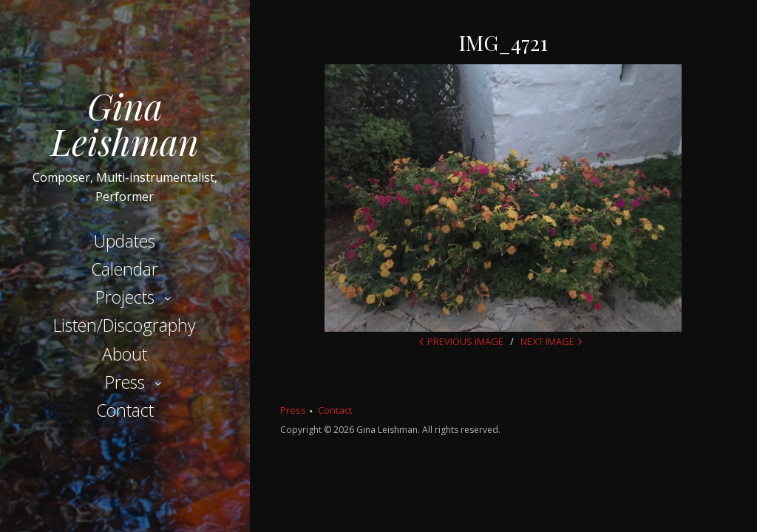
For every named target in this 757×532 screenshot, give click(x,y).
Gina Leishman (125, 123)
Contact (125, 410)
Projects (125, 297)
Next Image (547, 341)
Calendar (125, 269)
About (125, 354)
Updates (125, 241)
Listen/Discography (125, 325)
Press (125, 382)
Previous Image (465, 341)
